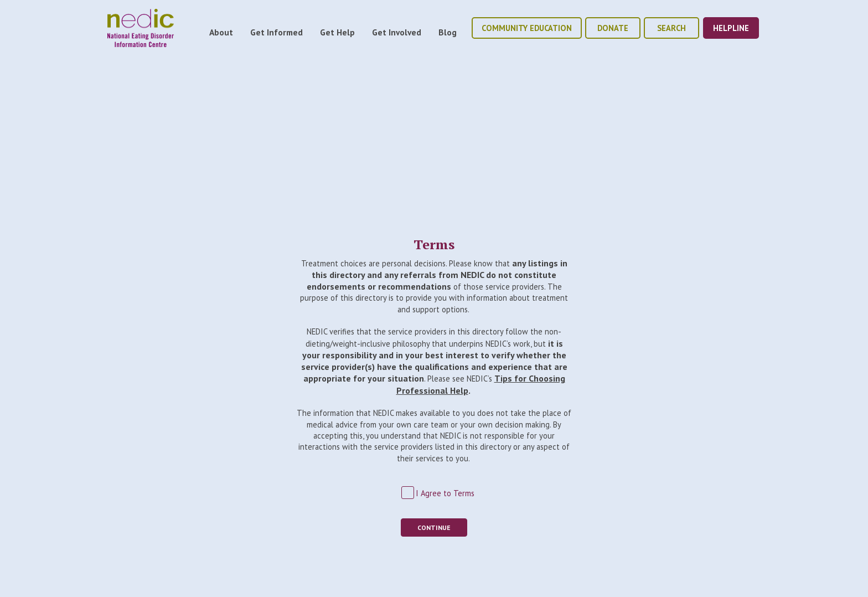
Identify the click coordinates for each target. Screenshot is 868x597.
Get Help (337, 32)
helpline (731, 28)
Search (671, 28)
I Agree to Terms (445, 493)
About (221, 32)
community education (527, 28)
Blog (448, 32)
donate (613, 28)
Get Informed (277, 32)
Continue (434, 527)
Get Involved (397, 32)
